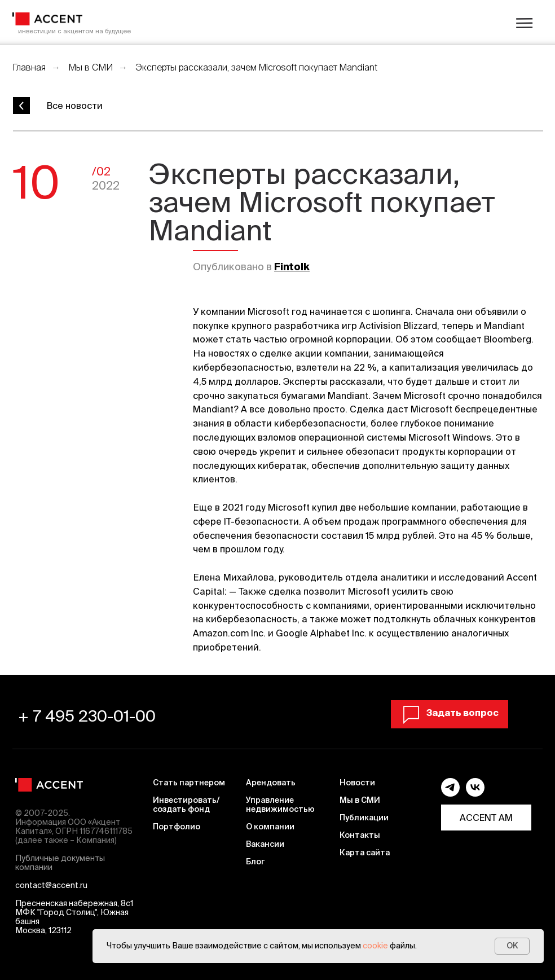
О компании (270, 827)
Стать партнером (189, 783)
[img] (47, 19)
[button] (450, 713)
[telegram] (450, 794)
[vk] (475, 794)
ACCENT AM (486, 818)
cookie (375, 946)
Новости (357, 783)
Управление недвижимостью (280, 805)
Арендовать (271, 783)
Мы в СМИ (91, 67)
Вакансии (265, 844)
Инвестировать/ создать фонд (186, 805)
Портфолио (177, 827)
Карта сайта (365, 852)
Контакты (360, 835)
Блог (255, 862)
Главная (29, 67)
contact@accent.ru (51, 885)
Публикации (364, 818)
